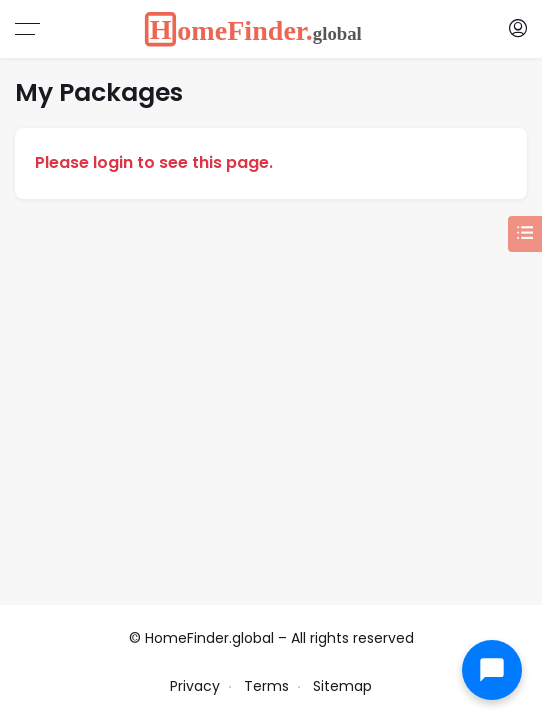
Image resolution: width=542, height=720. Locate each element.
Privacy (195, 686)
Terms (266, 686)
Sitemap (342, 686)
